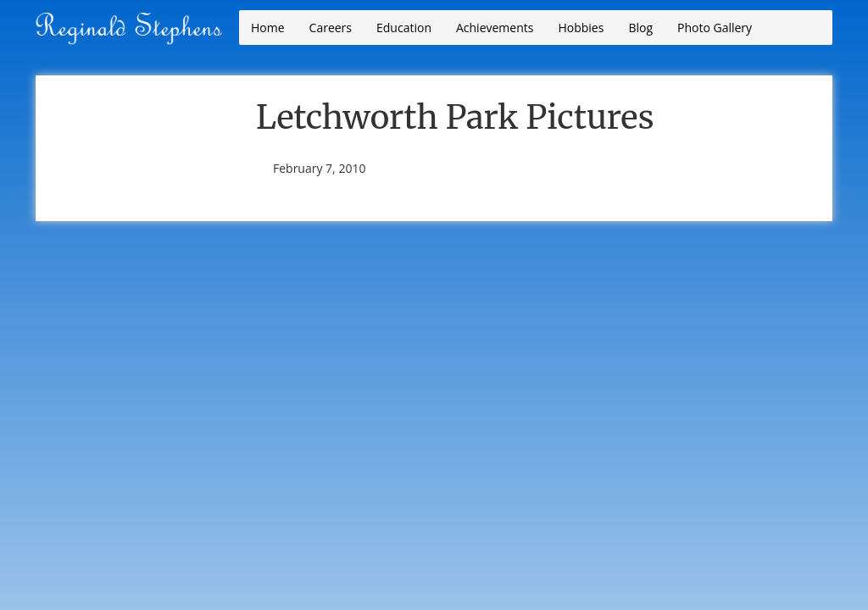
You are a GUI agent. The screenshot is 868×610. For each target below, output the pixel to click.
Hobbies (581, 28)
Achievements (495, 28)
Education (404, 28)
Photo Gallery (715, 28)
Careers (331, 28)
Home (268, 28)
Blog (640, 28)
